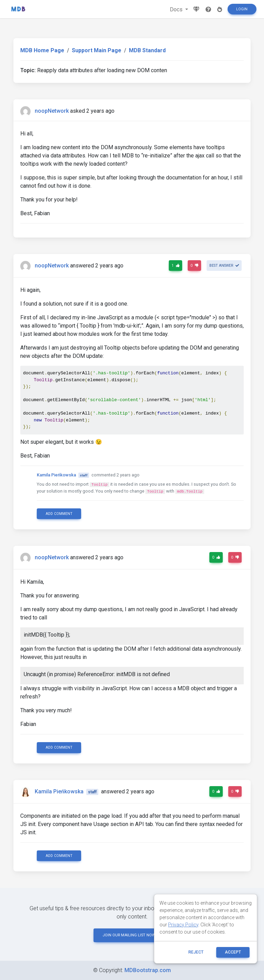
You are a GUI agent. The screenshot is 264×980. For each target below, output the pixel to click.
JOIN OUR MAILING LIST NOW (132, 935)
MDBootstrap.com (148, 970)
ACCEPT (233, 952)
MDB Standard (147, 50)
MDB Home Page (42, 50)
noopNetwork (52, 111)
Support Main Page (97, 50)
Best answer (224, 266)
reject (196, 952)
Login (242, 9)
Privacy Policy (183, 925)
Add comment (59, 514)
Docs (177, 9)
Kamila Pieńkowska (56, 475)
